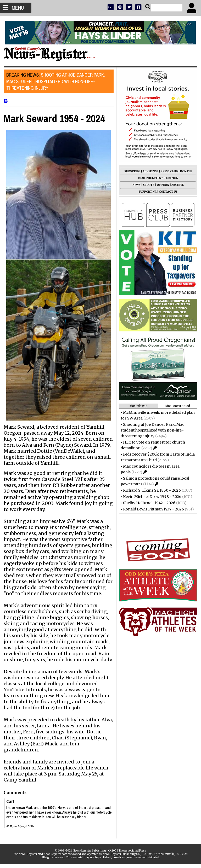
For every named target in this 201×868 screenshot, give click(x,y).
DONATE (184, 171)
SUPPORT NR (146, 192)
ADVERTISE (149, 171)
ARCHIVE (176, 185)
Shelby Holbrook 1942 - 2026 (148, 503)
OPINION (161, 185)
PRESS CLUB (168, 171)
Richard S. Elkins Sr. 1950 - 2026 (150, 490)
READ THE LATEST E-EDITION (157, 178)
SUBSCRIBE (131, 171)
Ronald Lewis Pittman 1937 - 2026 (152, 509)
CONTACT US (167, 192)
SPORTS (147, 185)
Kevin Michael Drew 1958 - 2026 (151, 497)
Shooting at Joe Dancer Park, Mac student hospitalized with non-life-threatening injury (57, 81)
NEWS (135, 185)
